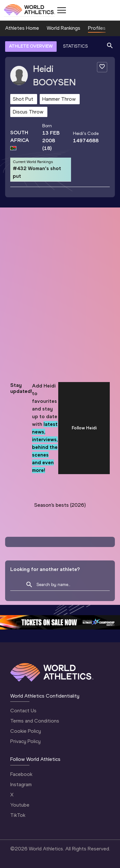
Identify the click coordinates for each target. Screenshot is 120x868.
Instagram (21, 784)
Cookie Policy (26, 731)
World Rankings (64, 28)
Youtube (20, 805)
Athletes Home (22, 28)
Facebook (21, 774)
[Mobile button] (61, 10)
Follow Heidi (84, 428)
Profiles (97, 28)
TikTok (18, 815)
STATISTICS (75, 46)
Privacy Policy (25, 741)
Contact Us (23, 711)
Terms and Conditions (35, 721)
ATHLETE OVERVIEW (31, 46)
